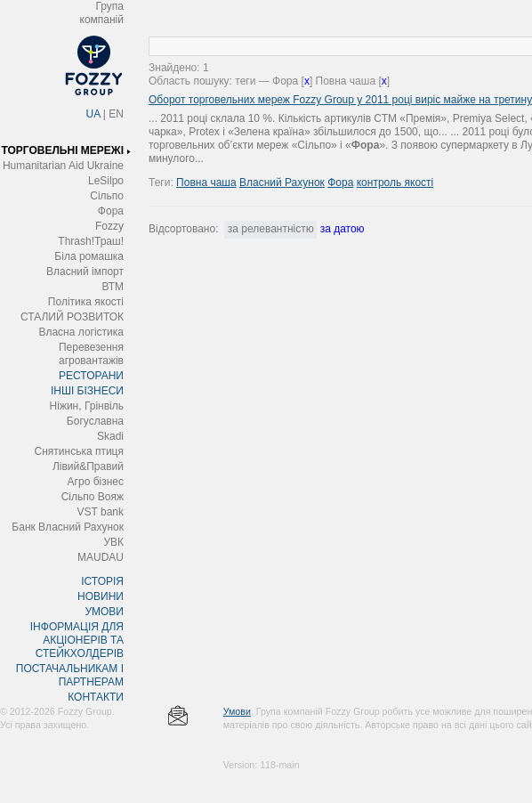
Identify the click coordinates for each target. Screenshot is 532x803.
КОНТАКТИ (96, 697)
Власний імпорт (85, 272)
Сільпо (107, 196)
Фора (111, 211)
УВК (113, 542)
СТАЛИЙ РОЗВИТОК (72, 317)
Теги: (162, 182)
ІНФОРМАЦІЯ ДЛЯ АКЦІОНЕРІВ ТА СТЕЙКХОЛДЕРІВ (77, 640)
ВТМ (113, 287)
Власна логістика (81, 332)
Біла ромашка (89, 256)
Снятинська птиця (79, 451)
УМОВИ (104, 612)
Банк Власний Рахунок (68, 527)
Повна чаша (206, 182)
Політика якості (86, 302)
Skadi (110, 436)
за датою (343, 229)
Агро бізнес (96, 482)
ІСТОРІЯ (102, 581)
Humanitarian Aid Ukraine (63, 166)
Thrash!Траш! (91, 241)
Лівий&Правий (88, 466)
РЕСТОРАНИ (91, 376)
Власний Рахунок (282, 182)
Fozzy (109, 226)
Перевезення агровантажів (91, 354)
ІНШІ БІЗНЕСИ (87, 391)
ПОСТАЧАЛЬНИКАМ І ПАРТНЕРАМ (70, 675)
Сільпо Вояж (93, 497)
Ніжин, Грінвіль (87, 406)
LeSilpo (106, 181)
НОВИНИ (101, 596)
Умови (237, 711)
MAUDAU (101, 557)
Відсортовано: (183, 229)
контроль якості (395, 182)
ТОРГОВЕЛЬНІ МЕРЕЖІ (62, 150)
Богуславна (95, 421)
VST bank (101, 512)
